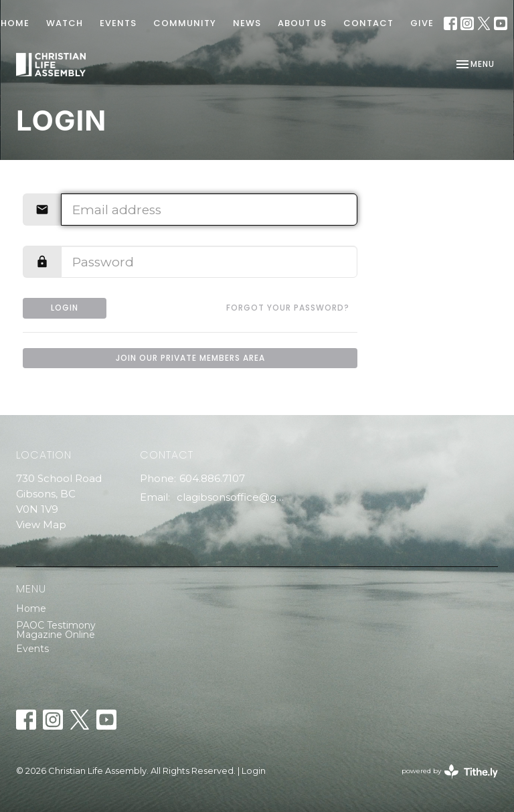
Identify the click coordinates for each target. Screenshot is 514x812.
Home (31, 608)
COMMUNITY (185, 23)
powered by (450, 772)
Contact (368, 23)
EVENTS (118, 23)
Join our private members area (190, 358)
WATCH (65, 23)
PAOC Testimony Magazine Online (56, 630)
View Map (41, 524)
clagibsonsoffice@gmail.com (234, 497)
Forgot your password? (288, 308)
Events (32, 649)
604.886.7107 (212, 478)
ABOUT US (302, 23)
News (247, 23)
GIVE (422, 23)
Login (65, 308)
